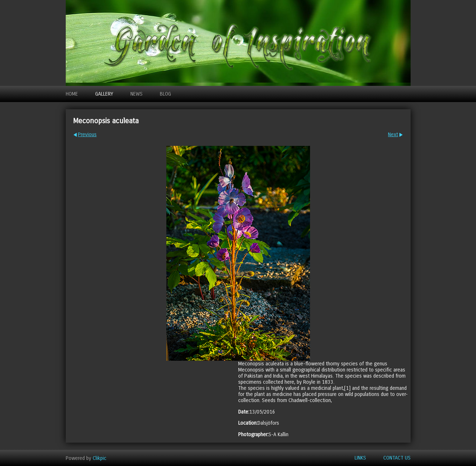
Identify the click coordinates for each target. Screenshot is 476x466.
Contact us (397, 458)
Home (72, 94)
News (137, 94)
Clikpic (100, 458)
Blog (165, 94)
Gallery (104, 94)
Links (360, 458)
